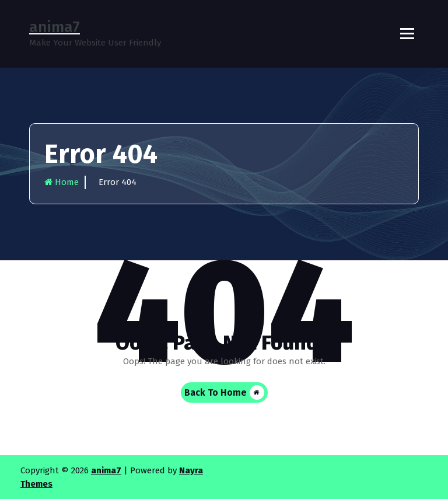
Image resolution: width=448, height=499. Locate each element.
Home (62, 182)
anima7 (106, 470)
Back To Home (224, 392)
